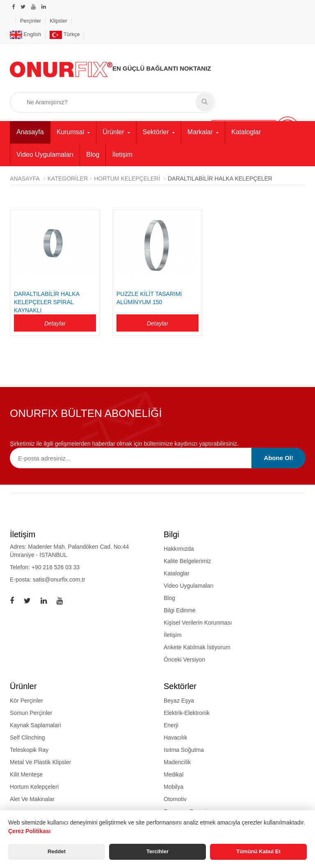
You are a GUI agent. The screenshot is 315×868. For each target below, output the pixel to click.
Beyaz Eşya (179, 701)
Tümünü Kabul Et (258, 851)
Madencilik (177, 762)
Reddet (57, 851)
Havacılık (176, 737)
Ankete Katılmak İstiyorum (197, 647)
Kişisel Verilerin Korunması (198, 623)
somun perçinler (31, 713)
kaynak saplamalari (35, 725)
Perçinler (31, 21)
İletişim (122, 155)
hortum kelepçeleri (34, 787)
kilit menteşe (26, 774)
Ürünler (113, 132)
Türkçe (65, 34)
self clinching (27, 737)
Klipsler (58, 21)
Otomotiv (175, 799)
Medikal (173, 774)
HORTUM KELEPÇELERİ (127, 179)
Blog (93, 155)
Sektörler (156, 132)
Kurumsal (71, 132)
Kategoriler (68, 179)
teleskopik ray (29, 750)
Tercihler (157, 851)
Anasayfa (30, 132)
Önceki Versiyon (184, 660)
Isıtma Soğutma (184, 750)
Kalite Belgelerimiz (187, 561)
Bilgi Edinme (180, 610)
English (25, 34)
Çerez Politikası (30, 831)
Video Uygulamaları (45, 155)
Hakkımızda (179, 549)
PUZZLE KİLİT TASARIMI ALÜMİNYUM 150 (149, 298)
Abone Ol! (278, 458)
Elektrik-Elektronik (187, 713)
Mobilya (173, 787)
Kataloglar (246, 132)
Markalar (200, 132)
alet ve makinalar (32, 799)
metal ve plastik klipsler (40, 762)
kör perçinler (26, 701)
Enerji (171, 725)
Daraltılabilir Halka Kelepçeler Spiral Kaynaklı (47, 302)
